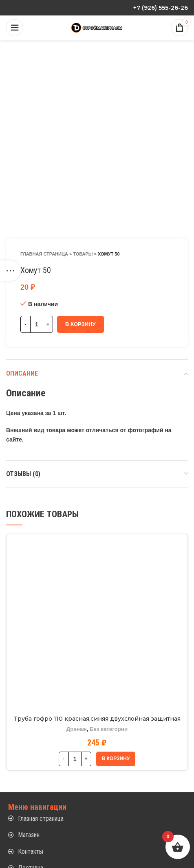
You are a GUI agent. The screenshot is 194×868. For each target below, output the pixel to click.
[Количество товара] (37, 324)
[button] (116, 759)
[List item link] (97, 819)
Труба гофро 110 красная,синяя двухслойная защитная (97, 719)
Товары (83, 254)
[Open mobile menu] (15, 28)
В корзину (80, 324)
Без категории (109, 729)
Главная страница (44, 254)
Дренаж (77, 729)
